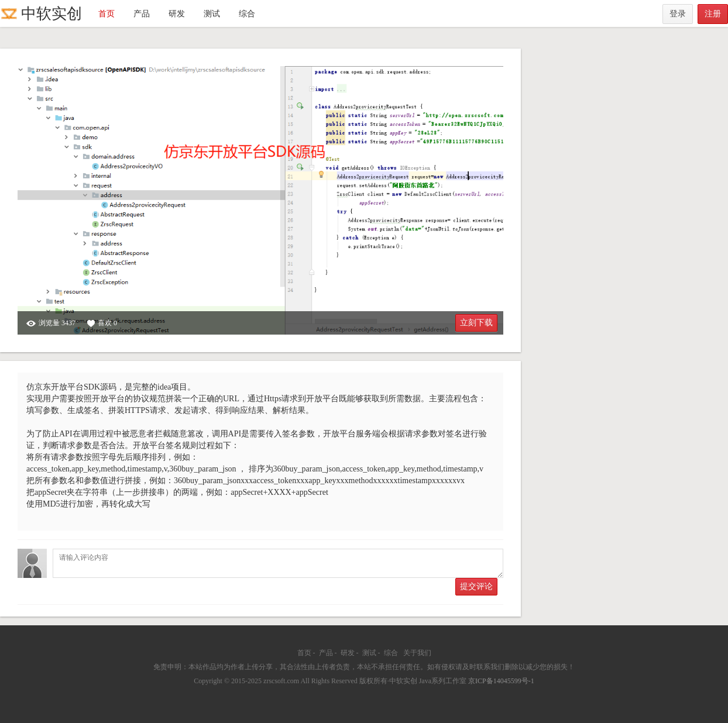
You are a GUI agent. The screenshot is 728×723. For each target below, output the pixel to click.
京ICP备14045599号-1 (501, 681)
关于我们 (417, 653)
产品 (142, 14)
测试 (212, 14)
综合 (247, 14)
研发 (177, 14)
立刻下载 (476, 323)
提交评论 (476, 586)
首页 (107, 14)
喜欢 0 (102, 323)
